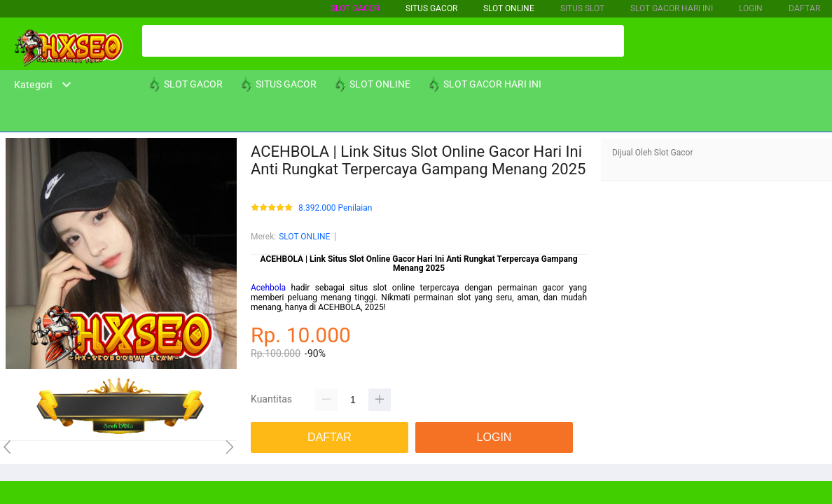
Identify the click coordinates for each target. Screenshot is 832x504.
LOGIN (751, 8)
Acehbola (268, 288)
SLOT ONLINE (509, 8)
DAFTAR (804, 8)
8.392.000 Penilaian (335, 208)
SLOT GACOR (355, 8)
